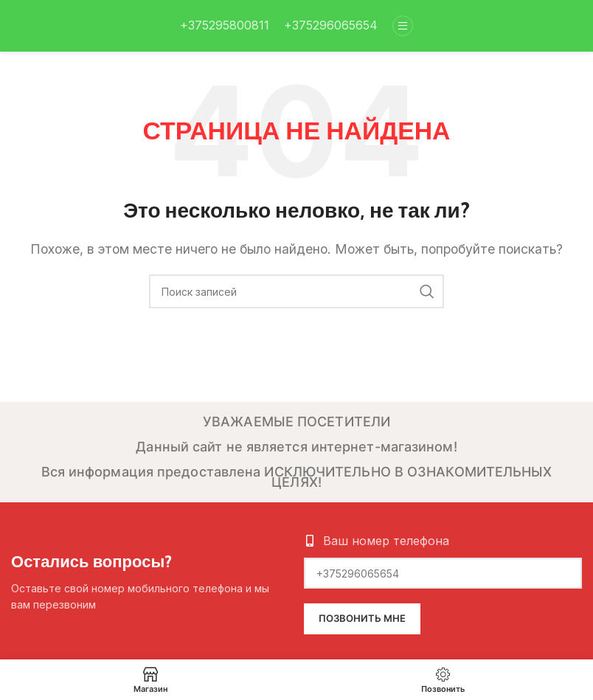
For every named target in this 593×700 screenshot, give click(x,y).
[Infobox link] (225, 26)
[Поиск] (296, 291)
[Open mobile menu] (403, 26)
